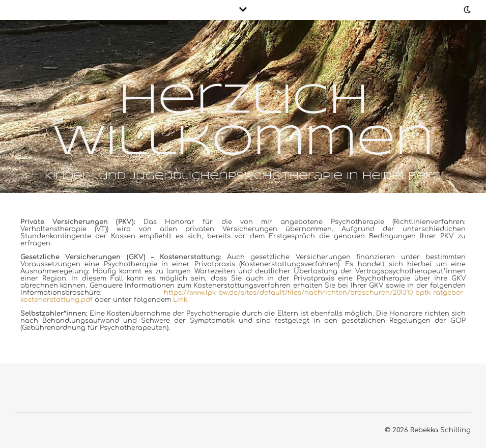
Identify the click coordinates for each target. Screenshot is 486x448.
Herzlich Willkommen (243, 122)
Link (180, 300)
